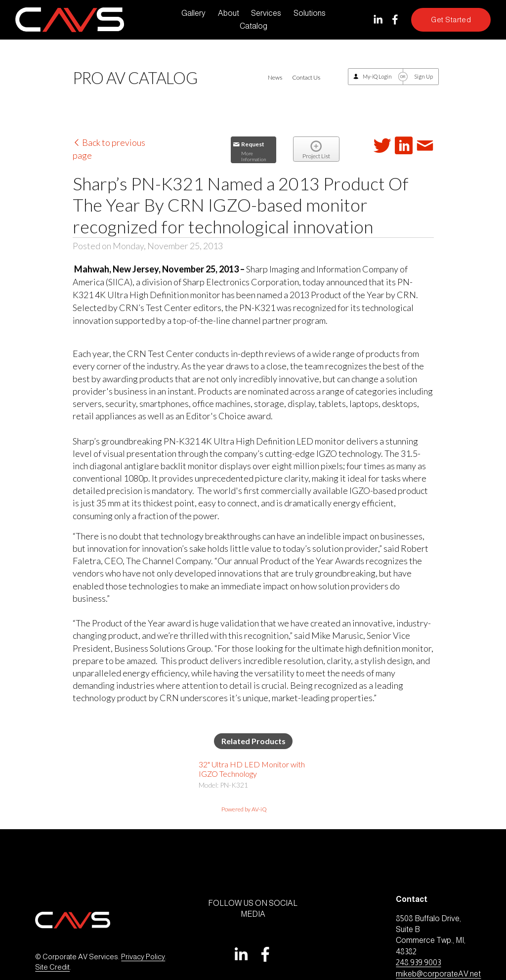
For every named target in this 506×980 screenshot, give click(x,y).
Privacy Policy (143, 957)
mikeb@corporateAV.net (438, 974)
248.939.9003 (418, 962)
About (229, 13)
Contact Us (306, 77)
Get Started (451, 20)
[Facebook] (395, 20)
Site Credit (52, 967)
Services (266, 13)
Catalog (253, 26)
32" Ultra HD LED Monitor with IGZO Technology (252, 769)
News (275, 77)
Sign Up (423, 76)
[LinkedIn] (378, 20)
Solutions (310, 13)
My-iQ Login (377, 76)
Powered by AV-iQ (244, 809)
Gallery (193, 13)
